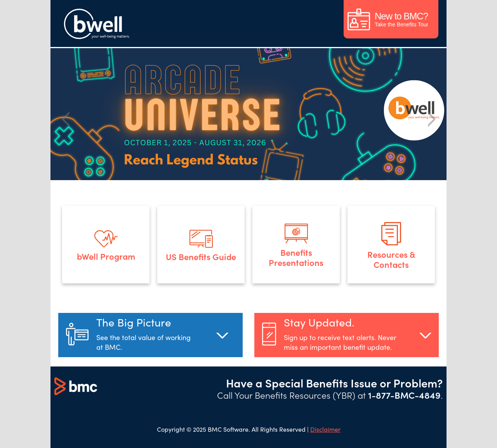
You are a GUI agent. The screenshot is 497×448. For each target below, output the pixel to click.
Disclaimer (325, 429)
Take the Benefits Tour (388, 19)
